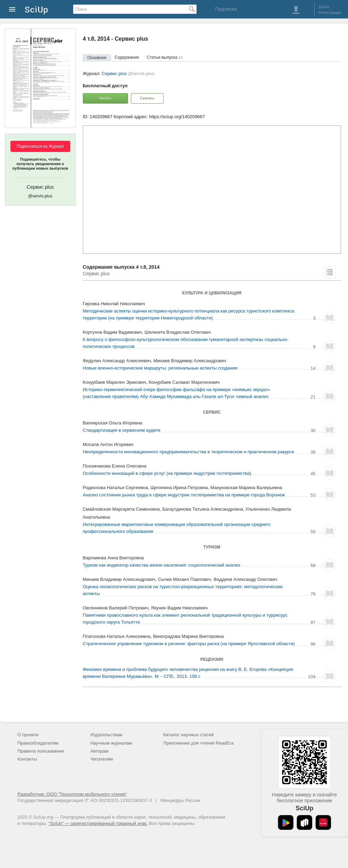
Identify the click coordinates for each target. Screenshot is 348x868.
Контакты (27, 759)
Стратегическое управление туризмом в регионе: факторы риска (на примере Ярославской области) (189, 644)
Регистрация (330, 13)
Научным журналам (111, 743)
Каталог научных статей (188, 735)
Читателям (102, 759)
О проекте (28, 735)
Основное (97, 58)
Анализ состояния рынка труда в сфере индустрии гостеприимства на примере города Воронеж (184, 495)
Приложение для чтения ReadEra (198, 743)
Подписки (226, 9)
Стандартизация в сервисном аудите (122, 430)
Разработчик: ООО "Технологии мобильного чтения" (72, 794)
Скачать (147, 98)
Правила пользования (41, 751)
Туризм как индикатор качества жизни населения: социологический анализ (162, 565)
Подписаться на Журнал (40, 146)
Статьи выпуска (165, 57)
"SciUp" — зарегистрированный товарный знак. (98, 823)
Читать (105, 98)
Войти (324, 7)
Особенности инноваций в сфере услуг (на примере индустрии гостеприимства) (167, 473)
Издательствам (106, 735)
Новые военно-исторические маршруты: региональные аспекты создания (160, 368)
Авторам (100, 751)
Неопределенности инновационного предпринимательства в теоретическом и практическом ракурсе (189, 452)
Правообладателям (38, 743)
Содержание (127, 57)
